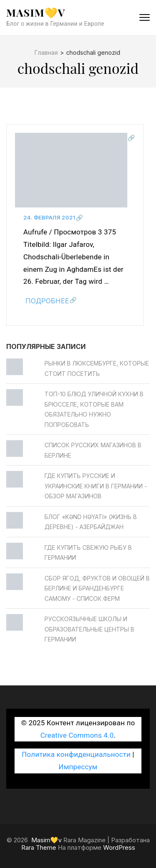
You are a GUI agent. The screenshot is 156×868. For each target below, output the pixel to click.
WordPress (119, 847)
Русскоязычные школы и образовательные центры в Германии (89, 629)
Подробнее (47, 301)
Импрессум (78, 767)
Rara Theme (39, 847)
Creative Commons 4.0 (77, 735)
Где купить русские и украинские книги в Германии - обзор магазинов (96, 486)
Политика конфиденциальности (76, 754)
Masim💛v (36, 12)
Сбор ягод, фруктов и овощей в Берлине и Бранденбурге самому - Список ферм (97, 588)
